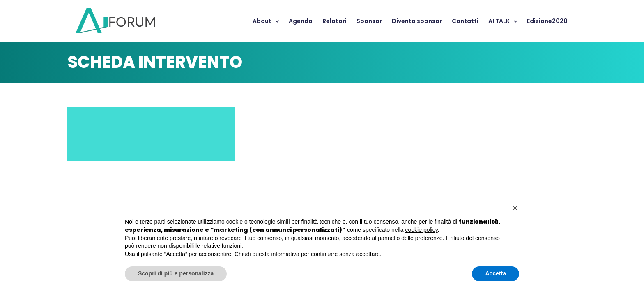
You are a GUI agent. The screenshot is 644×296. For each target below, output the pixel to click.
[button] (515, 208)
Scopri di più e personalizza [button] (176, 273)
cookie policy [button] (422, 230)
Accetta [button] (496, 273)
